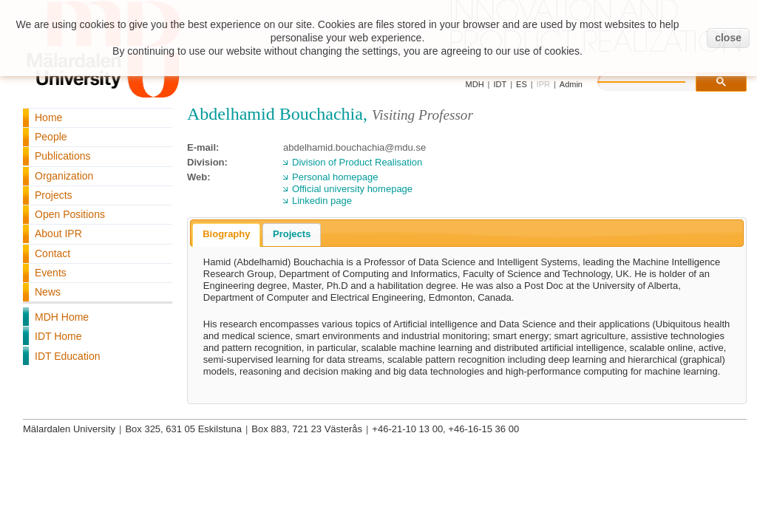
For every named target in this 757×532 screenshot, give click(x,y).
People (51, 137)
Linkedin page (322, 201)
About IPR (58, 233)
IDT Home (58, 336)
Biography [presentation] (226, 234)
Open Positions (70, 214)
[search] (656, 80)
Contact (52, 253)
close (728, 38)
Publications (63, 156)
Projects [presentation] (292, 234)
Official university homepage (352, 189)
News (48, 292)
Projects (54, 195)
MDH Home (62, 317)
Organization (64, 176)
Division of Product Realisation (357, 162)
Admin (571, 84)
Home (48, 117)
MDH (475, 84)
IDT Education (67, 356)
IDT (500, 84)
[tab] (226, 235)
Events (51, 273)
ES (522, 84)
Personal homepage (335, 177)
